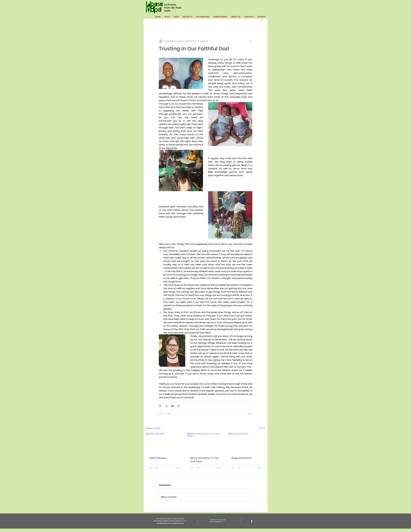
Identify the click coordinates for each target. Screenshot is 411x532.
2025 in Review (158, 458)
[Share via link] (179, 406)
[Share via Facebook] (160, 406)
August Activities (241, 458)
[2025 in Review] (165, 443)
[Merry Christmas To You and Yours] (205, 443)
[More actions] (251, 41)
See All (262, 428)
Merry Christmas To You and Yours (205, 460)
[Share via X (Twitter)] (166, 406)
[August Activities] (247, 443)
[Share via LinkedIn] (172, 406)
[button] (262, 20)
